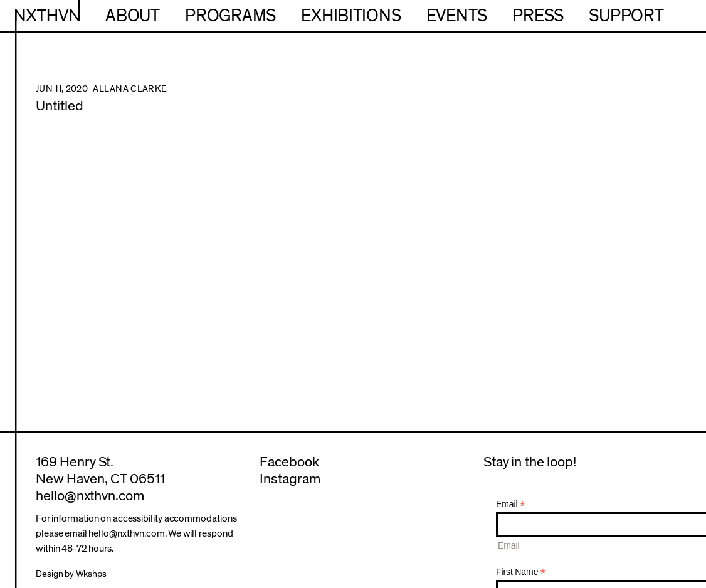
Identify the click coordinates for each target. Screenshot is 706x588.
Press (538, 16)
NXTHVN (47, 16)
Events (457, 16)
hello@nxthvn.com (90, 496)
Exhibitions (351, 16)
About (133, 16)
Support (626, 16)
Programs (230, 16)
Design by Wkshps (71, 574)
